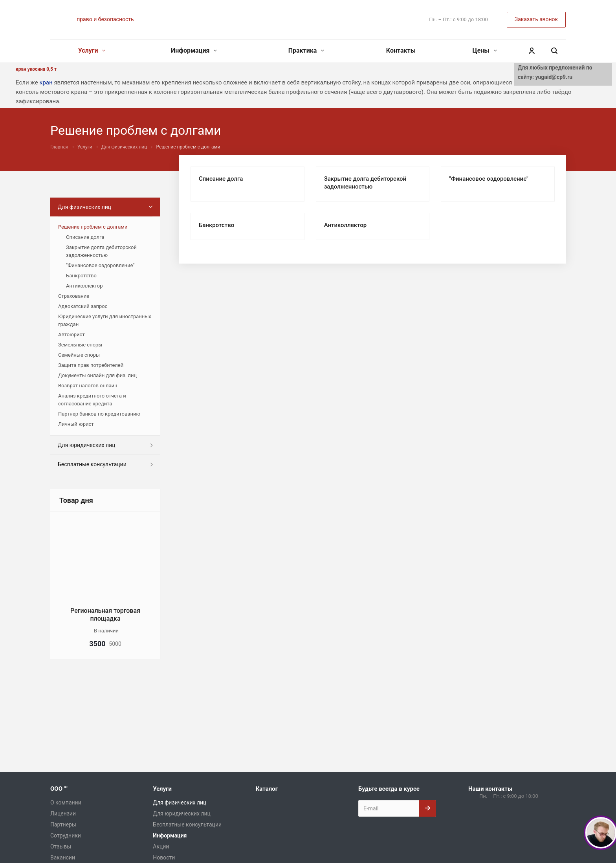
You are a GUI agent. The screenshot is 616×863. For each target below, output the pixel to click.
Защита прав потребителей (91, 365)
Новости (164, 858)
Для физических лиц (84, 207)
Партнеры (63, 825)
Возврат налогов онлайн (88, 386)
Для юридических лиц (87, 445)
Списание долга (221, 179)
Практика (306, 50)
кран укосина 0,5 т (36, 69)
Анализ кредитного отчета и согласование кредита (92, 400)
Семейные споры (79, 355)
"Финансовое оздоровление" (489, 179)
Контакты (401, 50)
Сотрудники (66, 836)
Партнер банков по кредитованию (99, 414)
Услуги (92, 50)
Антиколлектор (345, 225)
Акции (161, 847)
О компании (66, 803)
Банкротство (216, 225)
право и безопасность (105, 19)
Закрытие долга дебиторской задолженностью (101, 251)
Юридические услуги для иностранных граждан (105, 320)
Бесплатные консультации (92, 464)
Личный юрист (76, 424)
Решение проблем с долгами (93, 227)
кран (46, 82)
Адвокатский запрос (83, 306)
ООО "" (59, 789)
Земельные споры (80, 345)
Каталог (267, 789)
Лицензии (63, 814)
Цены (484, 50)
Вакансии (63, 858)
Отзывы (61, 847)
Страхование (74, 296)
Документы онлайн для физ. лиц (97, 375)
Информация (194, 50)
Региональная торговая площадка (105, 615)
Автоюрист (71, 334)
